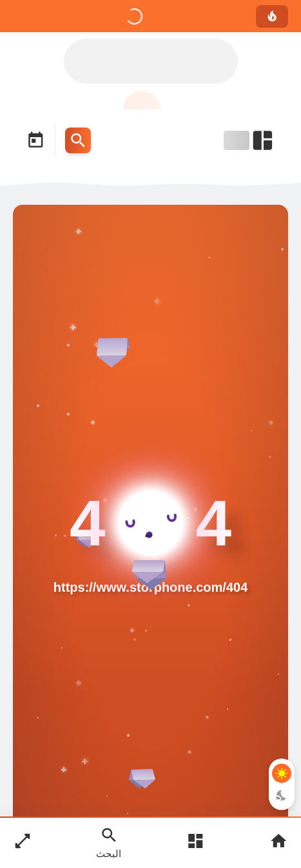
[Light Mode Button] (282, 773)
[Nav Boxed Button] (23, 843)
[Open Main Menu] (195, 843)
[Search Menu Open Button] (78, 140)
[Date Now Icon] (35, 140)
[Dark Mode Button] (282, 795)
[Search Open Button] (109, 842)
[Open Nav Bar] (249, 140)
